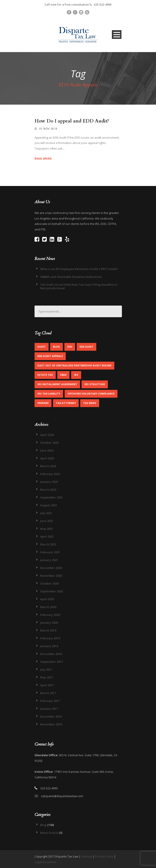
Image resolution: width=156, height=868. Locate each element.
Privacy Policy (104, 856)
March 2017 (48, 693)
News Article (49, 833)
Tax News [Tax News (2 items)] (90, 403)
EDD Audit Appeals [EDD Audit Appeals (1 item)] (50, 356)
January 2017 (49, 709)
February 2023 (50, 474)
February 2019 (50, 638)
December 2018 (51, 654)
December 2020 (51, 568)
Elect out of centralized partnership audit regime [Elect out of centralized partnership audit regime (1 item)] (74, 365)
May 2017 (47, 677)
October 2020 (49, 583)
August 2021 (49, 505)
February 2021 (50, 552)
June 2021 (47, 521)
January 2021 (49, 560)
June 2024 (47, 450)
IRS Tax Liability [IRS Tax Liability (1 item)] (49, 394)
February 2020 (50, 615)
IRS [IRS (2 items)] (76, 375)
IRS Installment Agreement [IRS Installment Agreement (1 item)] (57, 384)
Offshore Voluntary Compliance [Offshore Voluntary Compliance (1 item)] (91, 394)
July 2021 (46, 513)
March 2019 (48, 630)
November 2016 (51, 724)
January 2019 (49, 646)
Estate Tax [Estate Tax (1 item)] (45, 375)
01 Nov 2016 (48, 129)
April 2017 (47, 685)
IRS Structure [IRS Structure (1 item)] (95, 384)
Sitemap (87, 856)
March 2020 (48, 607)
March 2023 (48, 466)
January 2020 (49, 623)
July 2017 (46, 669)
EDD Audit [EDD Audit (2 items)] (86, 347)
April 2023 (47, 458)
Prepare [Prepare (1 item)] (43, 403)
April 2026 (47, 435)
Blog (43, 825)
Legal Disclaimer (45, 862)
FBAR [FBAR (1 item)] (63, 375)
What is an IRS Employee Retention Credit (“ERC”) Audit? (79, 269)
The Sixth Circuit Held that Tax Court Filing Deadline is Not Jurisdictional (79, 286)
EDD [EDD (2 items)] (70, 347)
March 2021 (48, 544)
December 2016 (51, 716)
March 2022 (48, 490)
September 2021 (51, 497)
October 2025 (49, 443)
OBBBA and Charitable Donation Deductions (71, 277)
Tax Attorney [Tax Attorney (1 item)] (66, 403)
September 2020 (51, 591)
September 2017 (51, 662)
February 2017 (50, 701)
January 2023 (49, 482)
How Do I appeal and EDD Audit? (72, 121)
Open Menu (117, 35)
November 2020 (51, 576)
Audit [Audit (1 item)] (42, 347)
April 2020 (47, 599)
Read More (43, 159)
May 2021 (47, 529)
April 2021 (47, 536)
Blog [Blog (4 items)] (56, 347)
